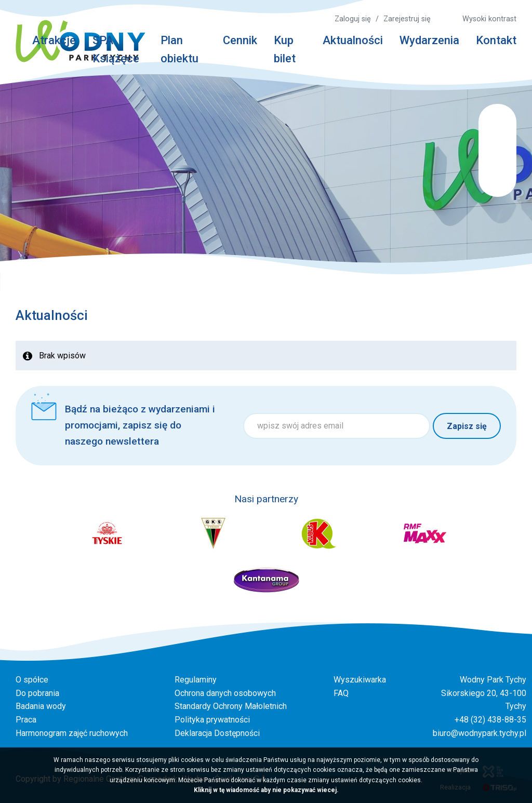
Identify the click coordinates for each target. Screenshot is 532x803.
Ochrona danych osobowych (225, 693)
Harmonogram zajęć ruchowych (72, 733)
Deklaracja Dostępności (217, 733)
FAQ (341, 693)
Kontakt (496, 40)
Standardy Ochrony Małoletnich (231, 706)
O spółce (32, 680)
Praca (26, 720)
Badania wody (41, 706)
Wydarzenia (429, 40)
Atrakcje (54, 40)
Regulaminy (196, 680)
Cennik (240, 40)
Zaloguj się (353, 19)
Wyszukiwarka (360, 680)
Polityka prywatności (212, 720)
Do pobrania (37, 693)
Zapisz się (467, 426)
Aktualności (353, 40)
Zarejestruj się (407, 19)
